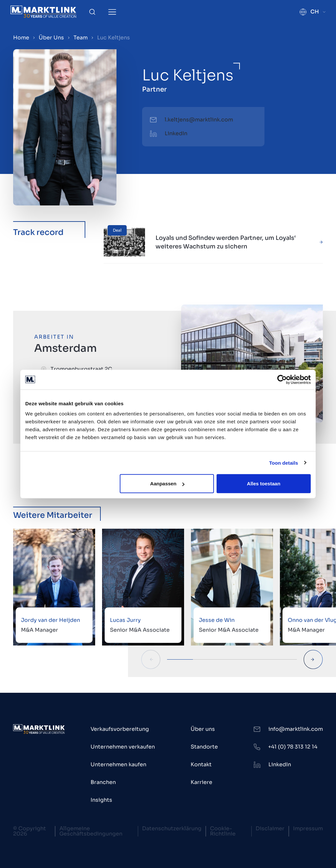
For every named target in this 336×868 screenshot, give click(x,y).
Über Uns (51, 38)
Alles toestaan (264, 484)
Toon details (283, 463)
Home (21, 38)
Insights (101, 800)
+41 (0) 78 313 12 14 (293, 747)
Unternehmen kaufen (118, 764)
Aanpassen (167, 484)
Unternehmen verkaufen (123, 747)
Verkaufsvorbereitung (120, 729)
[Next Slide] (313, 659)
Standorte (204, 747)
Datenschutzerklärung (172, 828)
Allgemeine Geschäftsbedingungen (91, 831)
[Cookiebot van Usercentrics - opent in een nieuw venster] (282, 379)
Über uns (203, 729)
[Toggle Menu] (112, 12)
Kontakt (201, 764)
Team (81, 38)
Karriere (201, 782)
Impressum (308, 828)
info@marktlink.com (296, 729)
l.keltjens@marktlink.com (199, 120)
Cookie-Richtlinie (223, 831)
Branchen (103, 782)
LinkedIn (176, 133)
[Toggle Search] (92, 12)
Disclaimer (270, 828)
